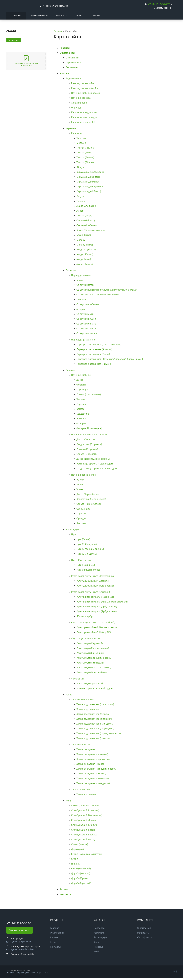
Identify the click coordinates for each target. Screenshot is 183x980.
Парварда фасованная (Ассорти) (94, 349)
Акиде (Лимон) (85, 264)
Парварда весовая (81, 275)
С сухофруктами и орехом (85, 638)
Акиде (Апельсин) (86, 206)
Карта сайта (42, 972)
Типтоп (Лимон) (85, 148)
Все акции (14, 40)
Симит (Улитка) (80, 844)
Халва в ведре (79, 103)
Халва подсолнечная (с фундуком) (95, 729)
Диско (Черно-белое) (88, 494)
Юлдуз (80, 167)
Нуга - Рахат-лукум (81, 560)
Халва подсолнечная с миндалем (95, 724)
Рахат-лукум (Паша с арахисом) (94, 667)
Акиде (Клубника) (86, 249)
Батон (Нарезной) (81, 869)
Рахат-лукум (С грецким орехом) (94, 658)
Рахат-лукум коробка (83, 83)
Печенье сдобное (81, 375)
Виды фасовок (74, 78)
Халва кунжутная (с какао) (91, 764)
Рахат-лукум (72, 529)
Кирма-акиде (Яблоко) (89, 191)
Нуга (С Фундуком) (87, 544)
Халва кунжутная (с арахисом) (93, 759)
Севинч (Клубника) (87, 225)
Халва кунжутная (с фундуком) (93, 783)
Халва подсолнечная (83, 699)
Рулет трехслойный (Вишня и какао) (97, 627)
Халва (69, 695)
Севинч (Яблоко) (86, 220)
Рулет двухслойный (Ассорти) (93, 581)
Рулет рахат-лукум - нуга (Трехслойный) (93, 622)
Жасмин (81, 399)
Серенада (82, 404)
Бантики (81, 523)
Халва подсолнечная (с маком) (93, 738)
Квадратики (83, 414)
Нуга (74, 534)
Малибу (81, 240)
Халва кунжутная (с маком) (91, 774)
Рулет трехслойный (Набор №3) (94, 632)
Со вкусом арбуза (86, 328)
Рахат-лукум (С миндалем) (91, 663)
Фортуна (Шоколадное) (89, 428)
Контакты (98, 16)
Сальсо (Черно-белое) (89, 504)
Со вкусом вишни (86, 319)
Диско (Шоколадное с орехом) (93, 459)
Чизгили (81, 138)
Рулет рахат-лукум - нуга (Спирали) (90, 592)
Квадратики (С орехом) (89, 444)
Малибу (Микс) (85, 245)
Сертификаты (73, 62)
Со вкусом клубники (88, 304)
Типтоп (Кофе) (84, 216)
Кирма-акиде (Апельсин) (90, 172)
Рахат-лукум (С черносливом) (93, 648)
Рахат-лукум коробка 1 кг (85, 88)
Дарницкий (78, 849)
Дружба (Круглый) (81, 883)
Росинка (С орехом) (87, 449)
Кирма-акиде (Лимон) (88, 177)
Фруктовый (77, 679)
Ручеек (80, 480)
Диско (80, 380)
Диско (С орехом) (86, 439)
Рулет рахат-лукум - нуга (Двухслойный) (93, 576)
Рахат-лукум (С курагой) (90, 643)
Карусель (82, 514)
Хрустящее (82, 389)
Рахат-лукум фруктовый (90, 683)
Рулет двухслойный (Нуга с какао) (95, 586)
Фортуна (81, 385)
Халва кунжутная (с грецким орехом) (97, 769)
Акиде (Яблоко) (85, 254)
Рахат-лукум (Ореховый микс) (93, 672)
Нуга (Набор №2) (86, 565)
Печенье (70, 370)
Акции (79, 16)
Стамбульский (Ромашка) (85, 810)
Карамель (71, 128)
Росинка (81, 419)
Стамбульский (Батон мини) (87, 815)
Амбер (80, 211)
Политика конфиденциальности (21, 972)
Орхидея (81, 518)
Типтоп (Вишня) (85, 157)
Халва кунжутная (81, 744)
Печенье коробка (81, 98)
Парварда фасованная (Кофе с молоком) (99, 344)
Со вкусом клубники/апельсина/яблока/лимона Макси (107, 290)
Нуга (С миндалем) (87, 554)
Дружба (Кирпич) (81, 873)
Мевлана (81, 143)
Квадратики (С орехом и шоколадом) (97, 468)
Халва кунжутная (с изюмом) (92, 754)
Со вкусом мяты (85, 285)
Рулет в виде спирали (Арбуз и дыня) (97, 611)
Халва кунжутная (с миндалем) (93, 778)
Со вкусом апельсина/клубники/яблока (98, 295)
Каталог (60, 16)
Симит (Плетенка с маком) (86, 805)
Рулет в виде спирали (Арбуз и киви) (97, 606)
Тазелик (81, 201)
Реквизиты (72, 67)
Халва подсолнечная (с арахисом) (95, 704)
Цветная (81, 299)
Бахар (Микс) (84, 235)
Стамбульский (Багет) (83, 839)
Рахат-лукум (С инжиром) (90, 653)
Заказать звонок (162, 8)
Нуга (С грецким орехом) (90, 549)
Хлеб (68, 801)
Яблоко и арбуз (85, 616)
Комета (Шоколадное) (89, 394)
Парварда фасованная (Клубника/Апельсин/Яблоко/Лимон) (110, 359)
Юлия (80, 484)
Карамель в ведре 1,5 (83, 122)
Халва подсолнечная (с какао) (93, 714)
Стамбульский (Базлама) (85, 835)
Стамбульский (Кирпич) (84, 825)
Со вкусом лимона (87, 333)
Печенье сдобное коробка (86, 93)
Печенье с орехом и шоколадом (89, 435)
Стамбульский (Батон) (83, 830)
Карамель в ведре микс (84, 112)
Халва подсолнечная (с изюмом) (94, 719)
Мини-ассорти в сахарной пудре (95, 688)
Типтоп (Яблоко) (85, 162)
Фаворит (81, 423)
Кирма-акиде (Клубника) (90, 186)
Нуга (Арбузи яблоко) (88, 570)
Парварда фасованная (84, 340)
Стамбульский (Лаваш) (84, 820)
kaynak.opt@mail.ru (20, 942)
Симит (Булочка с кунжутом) (87, 854)
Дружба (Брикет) (80, 878)
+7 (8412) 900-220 (159, 4)
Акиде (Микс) (84, 259)
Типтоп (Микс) (84, 153)
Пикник (75, 864)
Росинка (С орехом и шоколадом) (95, 464)
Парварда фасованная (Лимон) (94, 364)
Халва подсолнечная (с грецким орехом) (99, 733)
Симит (75, 859)
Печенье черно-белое (83, 475)
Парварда (77, 107)
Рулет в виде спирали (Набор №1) (95, 597)
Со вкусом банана (86, 324)
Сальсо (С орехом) (87, 454)
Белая (80, 280)
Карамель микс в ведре (84, 117)
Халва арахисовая (81, 790)
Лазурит (81, 196)
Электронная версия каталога (26, 64)
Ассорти (81, 309)
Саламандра (83, 509)
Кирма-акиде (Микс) (88, 182)
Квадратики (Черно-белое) (91, 499)
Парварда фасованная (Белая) (93, 354)
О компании (38, 16)
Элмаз (80, 489)
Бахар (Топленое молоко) (91, 230)
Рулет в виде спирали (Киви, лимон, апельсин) (102, 602)
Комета (81, 409)
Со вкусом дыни (85, 314)
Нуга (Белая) (83, 539)
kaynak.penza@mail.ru (22, 949)
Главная (16, 16)
